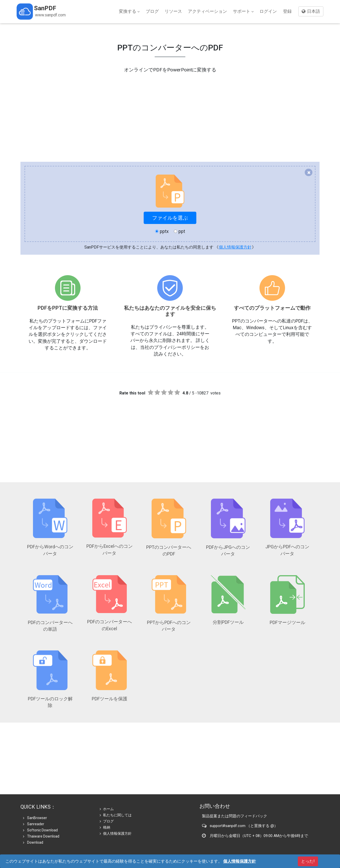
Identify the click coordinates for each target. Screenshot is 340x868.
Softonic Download (40, 830)
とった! (308, 861)
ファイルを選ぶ (170, 218)
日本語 (311, 11)
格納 (105, 827)
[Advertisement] (170, 110)
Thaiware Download (41, 836)
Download (33, 842)
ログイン (268, 11)
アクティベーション (207, 11)
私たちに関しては (116, 815)
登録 (287, 11)
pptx (162, 231)
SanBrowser (35, 818)
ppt (179, 231)
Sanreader (34, 824)
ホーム (107, 809)
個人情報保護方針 (235, 247)
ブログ (152, 11)
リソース (173, 11)
